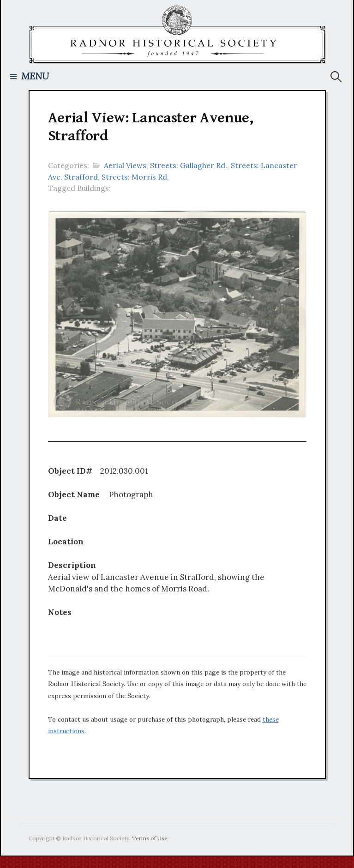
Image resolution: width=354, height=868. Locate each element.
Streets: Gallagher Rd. (189, 165)
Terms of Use (150, 838)
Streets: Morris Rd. (135, 177)
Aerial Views (125, 165)
